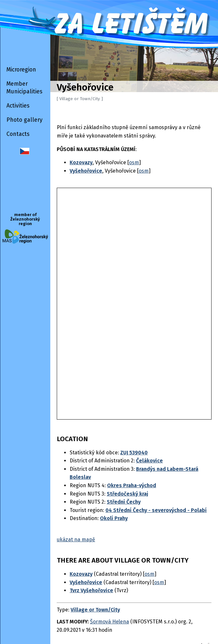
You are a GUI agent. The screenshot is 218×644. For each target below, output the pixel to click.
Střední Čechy (124, 502)
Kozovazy (81, 574)
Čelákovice (149, 461)
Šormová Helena (109, 622)
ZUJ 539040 (134, 453)
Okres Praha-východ (132, 485)
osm (134, 162)
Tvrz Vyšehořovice (91, 590)
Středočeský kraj (128, 494)
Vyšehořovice (86, 582)
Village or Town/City (95, 610)
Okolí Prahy (114, 518)
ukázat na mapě (76, 540)
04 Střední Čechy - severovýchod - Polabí (156, 510)
